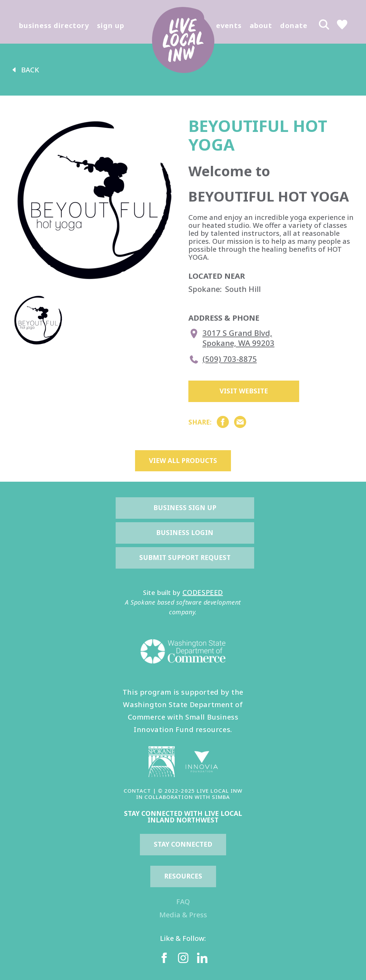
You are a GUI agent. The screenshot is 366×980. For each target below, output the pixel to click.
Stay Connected (183, 844)
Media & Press (183, 915)
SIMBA (221, 797)
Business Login (185, 533)
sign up (111, 25)
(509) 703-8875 (223, 359)
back (25, 70)
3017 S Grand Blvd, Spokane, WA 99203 (231, 338)
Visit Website (244, 391)
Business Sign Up (185, 508)
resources (183, 876)
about (261, 25)
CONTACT (137, 791)
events (229, 25)
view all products (183, 461)
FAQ (183, 902)
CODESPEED (203, 592)
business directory (54, 25)
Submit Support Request (185, 558)
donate (294, 25)
